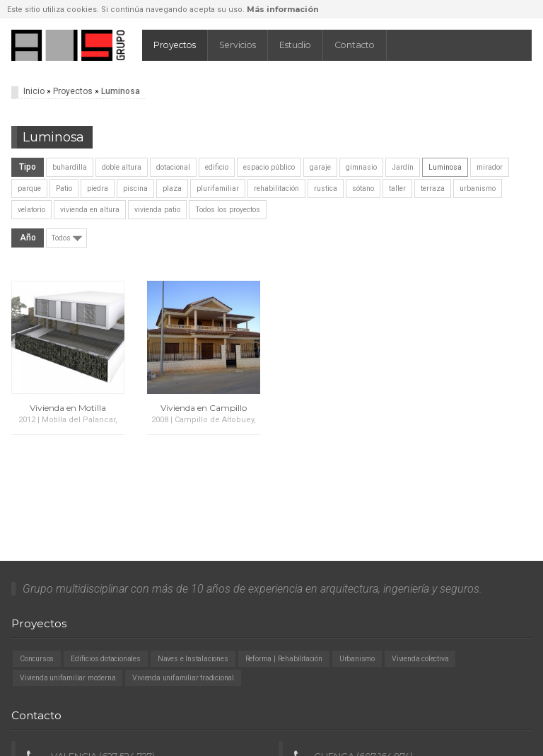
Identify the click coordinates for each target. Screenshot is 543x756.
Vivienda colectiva (420, 659)
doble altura (122, 167)
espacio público (269, 167)
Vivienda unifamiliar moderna (68, 678)
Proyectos (175, 45)
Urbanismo (357, 659)
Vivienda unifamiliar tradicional (183, 678)
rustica (326, 188)
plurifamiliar (218, 188)
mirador (490, 167)
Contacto (355, 45)
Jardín (403, 167)
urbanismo (478, 188)
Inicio (34, 91)
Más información (283, 9)
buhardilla (70, 167)
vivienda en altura (90, 210)
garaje (320, 167)
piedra (98, 188)
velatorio (31, 210)
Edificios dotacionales (106, 659)
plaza (172, 188)
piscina (135, 188)
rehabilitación (276, 188)
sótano (363, 188)
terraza (433, 188)
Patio (64, 188)
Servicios (238, 45)
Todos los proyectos (228, 210)
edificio (217, 167)
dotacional (173, 167)
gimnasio (361, 167)
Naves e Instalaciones (193, 659)
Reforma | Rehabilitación (284, 659)
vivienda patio (157, 210)
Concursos (37, 659)
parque (29, 188)
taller (397, 188)
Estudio (295, 45)
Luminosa (445, 167)
